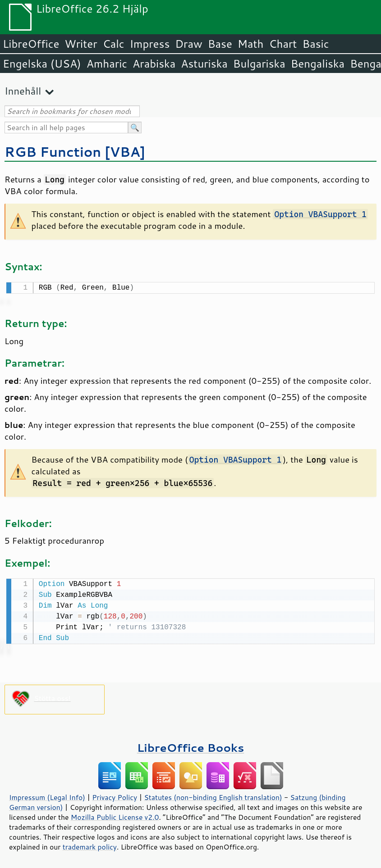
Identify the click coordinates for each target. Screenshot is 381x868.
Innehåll (23, 91)
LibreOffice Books (191, 746)
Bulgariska (259, 64)
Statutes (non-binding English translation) (213, 795)
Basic (315, 44)
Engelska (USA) (42, 64)
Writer (81, 44)
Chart (283, 44)
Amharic (107, 64)
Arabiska (154, 64)
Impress (150, 44)
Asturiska (204, 64)
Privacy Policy (115, 795)
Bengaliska (318, 64)
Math (251, 44)
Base (220, 44)
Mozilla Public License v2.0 (115, 815)
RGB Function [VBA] (75, 152)
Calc (114, 44)
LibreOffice (31, 44)
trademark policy (90, 845)
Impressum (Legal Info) (47, 795)
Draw (188, 44)
